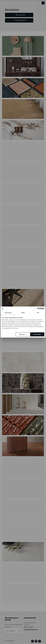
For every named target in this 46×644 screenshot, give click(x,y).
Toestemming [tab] (8, 313)
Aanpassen (23, 334)
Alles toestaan (37, 334)
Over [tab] (38, 313)
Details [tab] (23, 313)
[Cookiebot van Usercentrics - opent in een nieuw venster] (38, 309)
